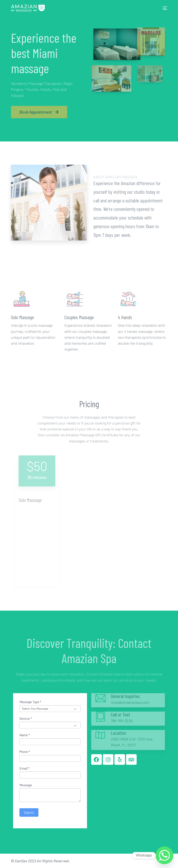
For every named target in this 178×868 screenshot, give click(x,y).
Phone (25, 752)
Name (24, 735)
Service (26, 719)
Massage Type (30, 702)
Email (24, 768)
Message (26, 785)
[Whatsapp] (164, 855)
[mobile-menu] (164, 8)
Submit (29, 812)
